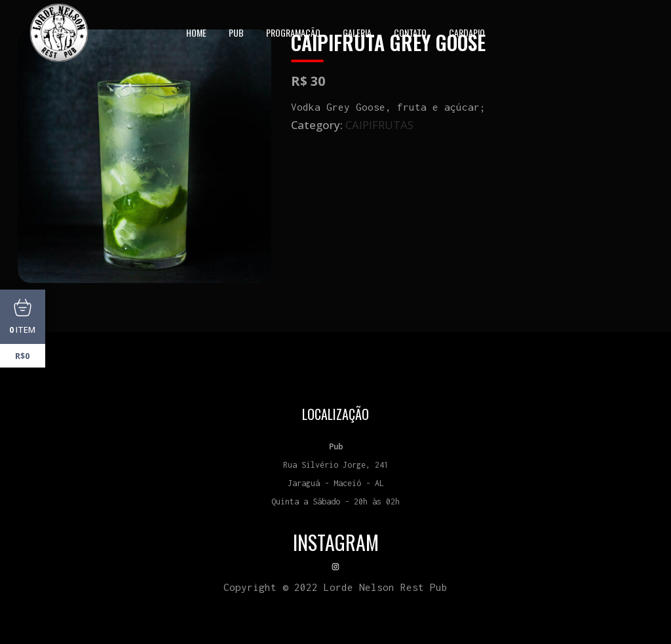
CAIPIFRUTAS (379, 125)
